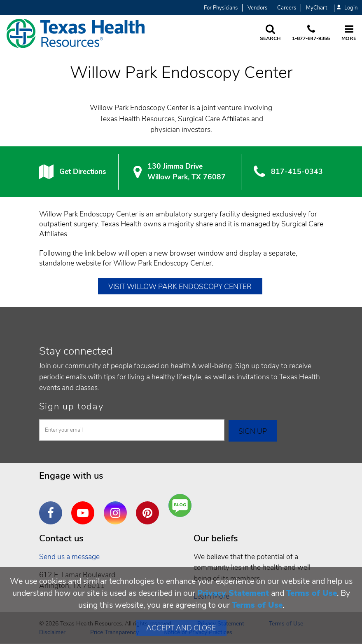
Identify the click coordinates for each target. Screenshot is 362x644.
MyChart (316, 8)
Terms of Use (312, 593)
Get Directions (83, 172)
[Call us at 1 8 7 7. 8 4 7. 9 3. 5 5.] (311, 33)
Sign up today (71, 407)
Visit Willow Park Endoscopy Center (180, 287)
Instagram (117, 507)
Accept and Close (181, 628)
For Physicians (221, 8)
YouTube (85, 507)
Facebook (53, 507)
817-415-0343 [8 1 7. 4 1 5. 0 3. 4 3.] (297, 172)
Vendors (257, 8)
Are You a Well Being (182, 506)
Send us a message (69, 557)
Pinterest (149, 507)
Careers (287, 8)
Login (347, 8)
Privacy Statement (233, 593)
